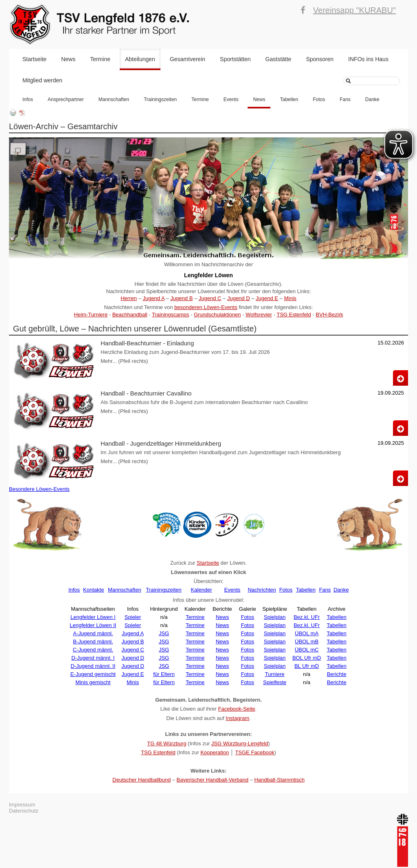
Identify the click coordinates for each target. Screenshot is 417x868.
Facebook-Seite (236, 709)
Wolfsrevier (259, 315)
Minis (290, 298)
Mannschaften (114, 99)
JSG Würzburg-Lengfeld (240, 743)
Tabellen (289, 99)
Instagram (237, 718)
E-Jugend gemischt (93, 674)
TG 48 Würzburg (167, 743)
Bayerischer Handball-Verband (213, 780)
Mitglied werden (42, 80)
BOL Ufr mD (307, 658)
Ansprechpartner (66, 99)
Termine (100, 59)
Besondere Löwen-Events (39, 489)
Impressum (22, 805)
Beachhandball (130, 315)
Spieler (133, 617)
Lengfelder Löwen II (93, 625)
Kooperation (215, 752)
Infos (28, 99)
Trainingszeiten (160, 99)
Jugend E (267, 298)
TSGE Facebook (255, 752)
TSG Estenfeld (294, 315)
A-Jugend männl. (93, 633)
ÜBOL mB (307, 642)
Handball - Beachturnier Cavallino (146, 393)
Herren (129, 298)
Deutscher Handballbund (142, 780)
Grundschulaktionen (217, 315)
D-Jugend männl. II (93, 666)
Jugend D (239, 298)
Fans (345, 99)
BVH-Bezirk (329, 315)
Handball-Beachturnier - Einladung (147, 343)
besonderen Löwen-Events (206, 307)
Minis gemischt (93, 682)
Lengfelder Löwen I (93, 617)
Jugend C (210, 298)
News (68, 59)
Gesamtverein (188, 59)
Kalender (201, 590)
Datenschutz (24, 811)
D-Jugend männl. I (93, 658)
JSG (164, 633)
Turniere (275, 674)
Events (231, 99)
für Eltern (164, 674)
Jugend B (181, 298)
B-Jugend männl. (93, 642)
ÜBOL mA (307, 633)
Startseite (34, 59)
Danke (372, 99)
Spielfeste (275, 682)
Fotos (319, 99)
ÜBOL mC (307, 650)
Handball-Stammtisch (279, 780)
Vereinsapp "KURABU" (354, 10)
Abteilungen (140, 59)
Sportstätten (235, 59)
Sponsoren (320, 59)
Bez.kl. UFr (307, 617)
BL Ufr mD (307, 666)
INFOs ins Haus (368, 59)
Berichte (337, 674)
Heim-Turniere (91, 315)
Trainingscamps (170, 315)
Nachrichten (262, 590)
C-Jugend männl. (93, 650)
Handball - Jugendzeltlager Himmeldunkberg (161, 443)
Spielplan (275, 617)
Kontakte (93, 590)
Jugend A (154, 298)
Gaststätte (279, 59)
